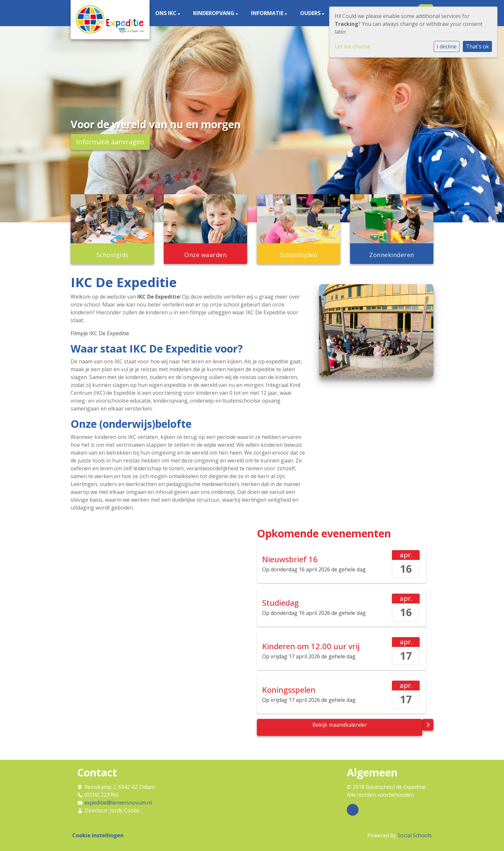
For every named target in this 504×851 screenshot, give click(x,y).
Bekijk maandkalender (340, 725)
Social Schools (415, 835)
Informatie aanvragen (110, 142)
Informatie (268, 13)
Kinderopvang (214, 13)
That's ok (477, 46)
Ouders (311, 13)
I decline (447, 46)
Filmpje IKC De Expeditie (100, 333)
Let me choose (353, 46)
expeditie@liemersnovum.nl (118, 803)
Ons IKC (167, 13)
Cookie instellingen (98, 835)
